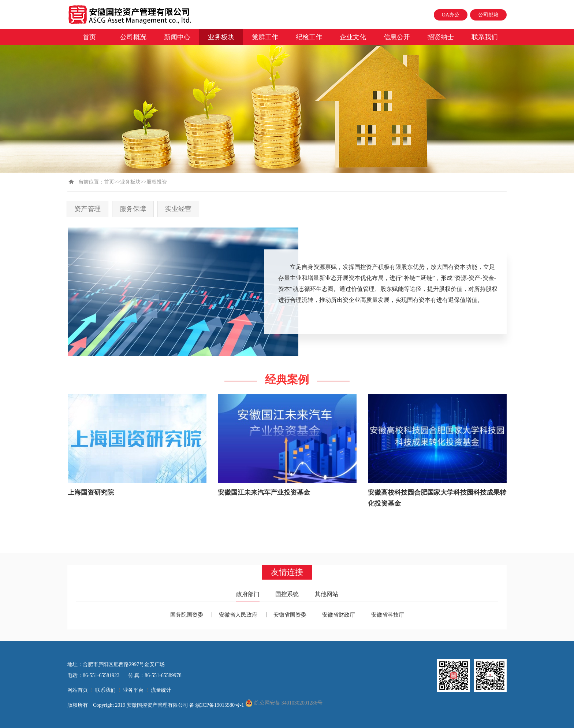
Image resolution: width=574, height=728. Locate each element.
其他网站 (327, 594)
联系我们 (485, 37)
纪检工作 (309, 37)
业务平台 (133, 690)
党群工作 (265, 37)
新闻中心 (177, 37)
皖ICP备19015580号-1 (221, 705)
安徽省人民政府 (238, 615)
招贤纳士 (441, 37)
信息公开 (397, 37)
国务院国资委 (187, 615)
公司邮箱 (488, 15)
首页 (89, 37)
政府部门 (248, 594)
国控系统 (287, 594)
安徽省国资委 (290, 615)
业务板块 (221, 37)
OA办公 (451, 15)
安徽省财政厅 (339, 615)
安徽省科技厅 (388, 615)
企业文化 (353, 37)
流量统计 (161, 690)
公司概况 (133, 37)
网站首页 (78, 690)
